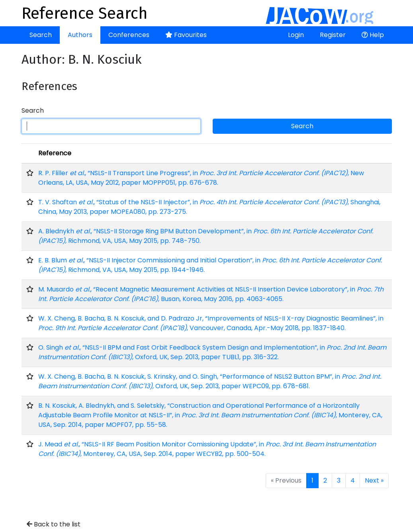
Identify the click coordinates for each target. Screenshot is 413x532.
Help (373, 35)
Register (333, 35)
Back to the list (54, 524)
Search (41, 35)
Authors (80, 35)
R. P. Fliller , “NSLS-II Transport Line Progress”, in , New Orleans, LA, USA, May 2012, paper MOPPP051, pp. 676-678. (201, 178)
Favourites (186, 35)
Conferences (129, 35)
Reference (55, 153)
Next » (374, 480)
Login (296, 35)
